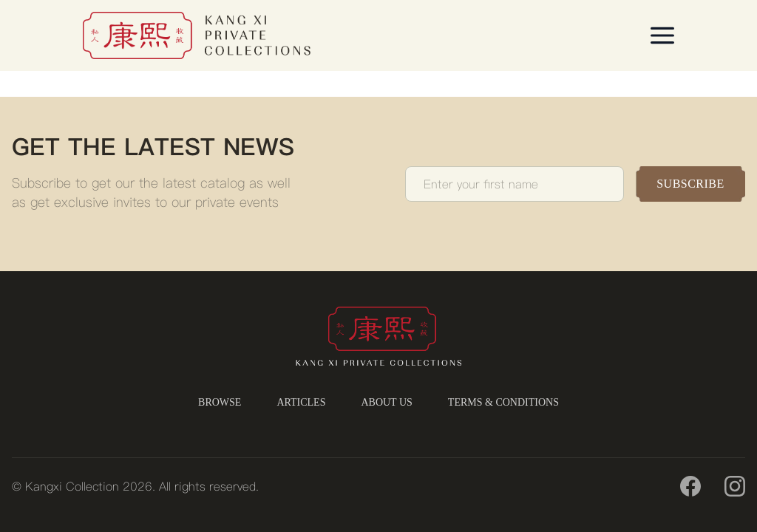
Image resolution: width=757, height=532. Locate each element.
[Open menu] (662, 35)
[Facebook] (690, 486)
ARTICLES (301, 402)
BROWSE (220, 402)
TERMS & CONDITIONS (503, 402)
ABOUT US (386, 402)
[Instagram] (735, 486)
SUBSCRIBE (690, 184)
